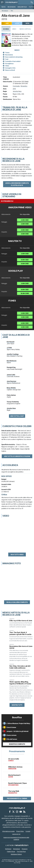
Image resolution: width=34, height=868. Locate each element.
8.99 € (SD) (25, 260)
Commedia (16, 86)
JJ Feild (9, 348)
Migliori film (22, 7)
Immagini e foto (10, 68)
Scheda (6, 29)
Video (14, 29)
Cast (7, 59)
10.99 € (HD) (25, 293)
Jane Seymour (11, 381)
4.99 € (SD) (25, 230)
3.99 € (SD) (25, 220)
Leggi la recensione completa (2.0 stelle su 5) (17, 184)
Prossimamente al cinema (17, 798)
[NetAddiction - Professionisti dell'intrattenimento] (21, 845)
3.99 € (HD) (25, 224)
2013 (14, 89)
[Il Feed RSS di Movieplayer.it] (24, 812)
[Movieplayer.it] (11, 2)
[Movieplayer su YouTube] (21, 812)
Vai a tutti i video (17, 555)
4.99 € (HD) (25, 234)
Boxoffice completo (17, 744)
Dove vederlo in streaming (14, 57)
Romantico (24, 86)
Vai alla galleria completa (17, 602)
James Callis (11, 375)
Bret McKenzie (12, 361)
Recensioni (12, 7)
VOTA (27, 23)
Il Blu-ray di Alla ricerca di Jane (21, 621)
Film (12, 11)
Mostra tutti (17, 705)
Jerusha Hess (17, 91)
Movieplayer (5, 11)
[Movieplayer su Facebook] (10, 812)
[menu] (2, 2)
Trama (7, 53)
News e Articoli (25, 29)
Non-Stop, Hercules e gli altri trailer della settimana (20, 667)
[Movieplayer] (17, 808)
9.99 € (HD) (25, 264)
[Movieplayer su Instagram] (17, 812)
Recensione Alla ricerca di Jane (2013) (21, 647)
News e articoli (10, 70)
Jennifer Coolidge (13, 354)
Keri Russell (11, 342)
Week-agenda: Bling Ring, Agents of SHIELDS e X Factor (20, 683)
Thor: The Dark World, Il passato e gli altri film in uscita (20, 633)
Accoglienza (9, 64)
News (3, 7)
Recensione (9, 55)
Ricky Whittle (11, 388)
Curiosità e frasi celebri (13, 61)
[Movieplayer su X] (13, 812)
